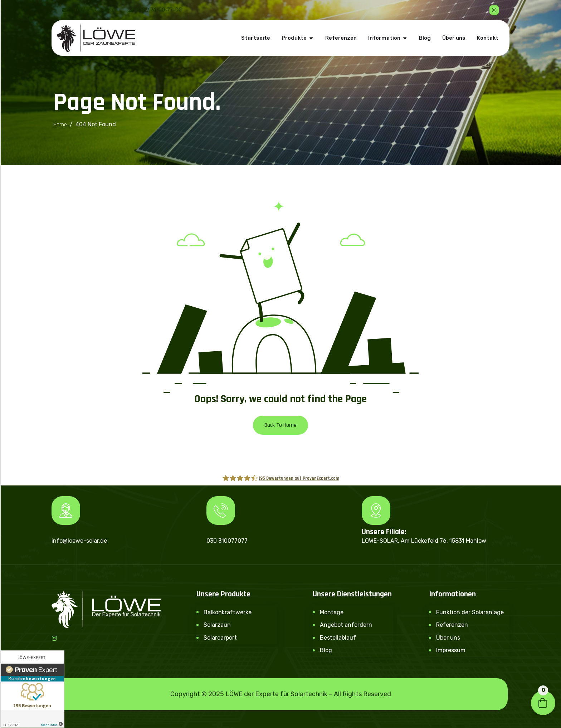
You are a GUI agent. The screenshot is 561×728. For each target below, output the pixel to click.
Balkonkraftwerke (228, 612)
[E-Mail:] (66, 510)
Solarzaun (217, 625)
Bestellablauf (338, 638)
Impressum (451, 650)
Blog (326, 650)
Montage (332, 612)
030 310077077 (227, 541)
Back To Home (280, 425)
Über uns (448, 638)
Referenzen (452, 625)
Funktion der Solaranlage (470, 612)
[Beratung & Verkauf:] (221, 510)
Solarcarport (220, 638)
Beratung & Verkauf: (239, 532)
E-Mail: (62, 532)
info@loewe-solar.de (79, 541)
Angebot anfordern (346, 625)
